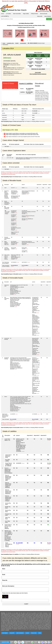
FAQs (40, 633)
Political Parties (34, 14)
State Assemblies (17, 14)
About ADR (40, 16)
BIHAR (17, 43)
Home (3, 14)
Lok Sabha (8, 14)
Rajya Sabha (26, 14)
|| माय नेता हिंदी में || (5, 16)
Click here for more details (38, 69)
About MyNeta (48, 16)
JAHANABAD (23, 43)
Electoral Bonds (44, 14)
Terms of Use (34, 633)
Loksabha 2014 (10, 43)
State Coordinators (20, 633)
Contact (27, 633)
